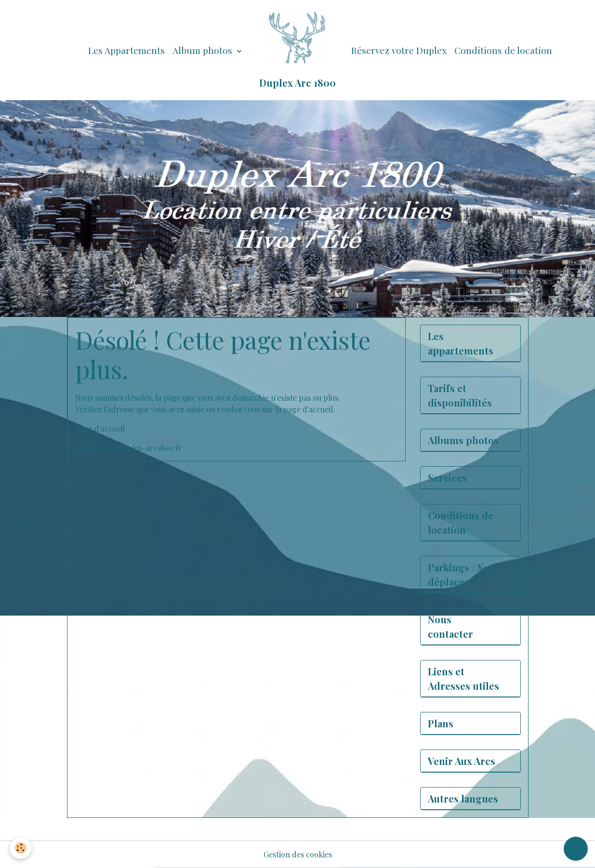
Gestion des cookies (298, 854)
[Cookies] (20, 848)
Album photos (204, 50)
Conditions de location (503, 50)
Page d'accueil (100, 428)
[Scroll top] (576, 849)
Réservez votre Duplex (399, 50)
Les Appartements (126, 50)
